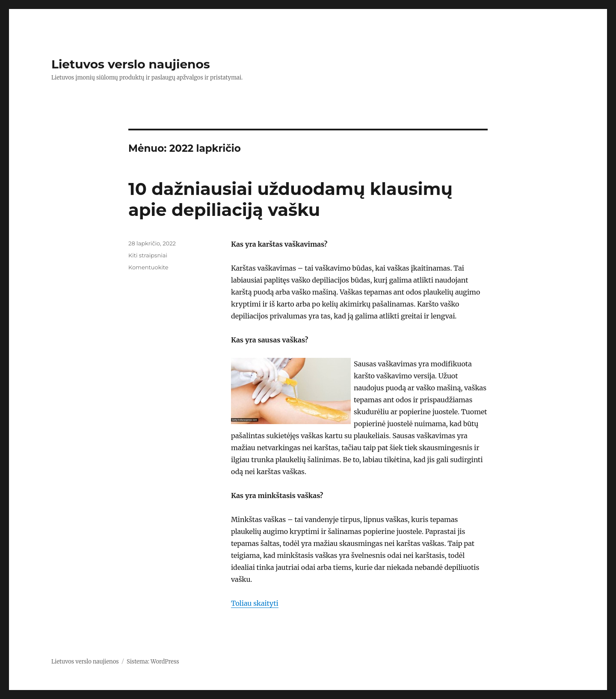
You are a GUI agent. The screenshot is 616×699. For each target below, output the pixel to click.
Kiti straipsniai (148, 255)
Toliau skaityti (255, 603)
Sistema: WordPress (153, 662)
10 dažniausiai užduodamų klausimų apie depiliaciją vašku (290, 199)
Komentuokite (148, 267)
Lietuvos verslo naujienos (131, 64)
